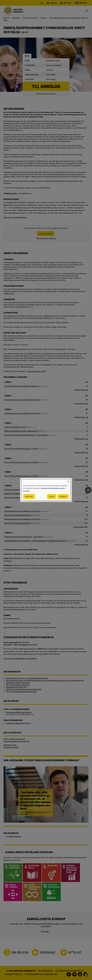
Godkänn (63, 497)
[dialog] (46, 490)
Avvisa (52, 497)
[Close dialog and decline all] (68, 481)
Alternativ (29, 497)
